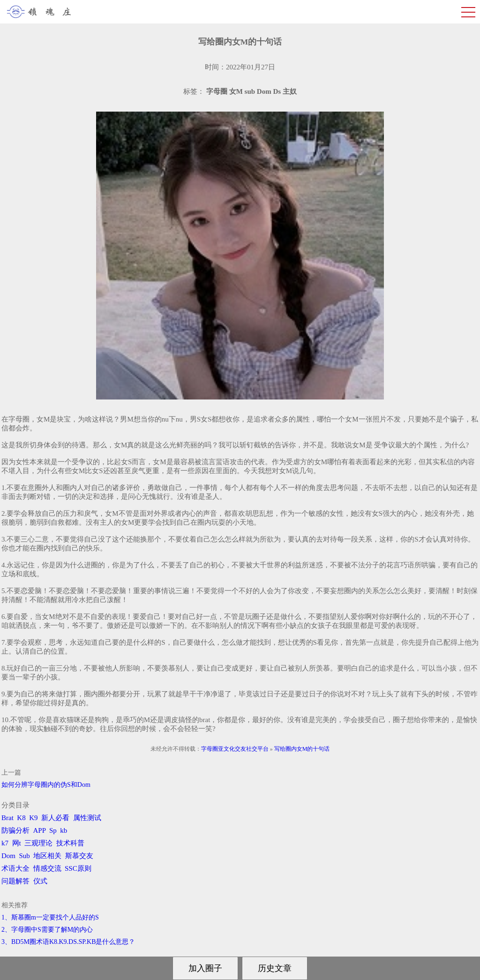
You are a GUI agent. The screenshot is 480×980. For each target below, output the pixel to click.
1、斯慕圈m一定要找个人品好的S (50, 917)
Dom (8, 856)
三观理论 (38, 843)
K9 (33, 818)
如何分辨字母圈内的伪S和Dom (46, 785)
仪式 (40, 881)
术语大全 (15, 868)
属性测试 (87, 818)
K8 (21, 818)
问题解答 (15, 881)
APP (40, 830)
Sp (53, 830)
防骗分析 (15, 830)
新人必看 (55, 818)
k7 (5, 843)
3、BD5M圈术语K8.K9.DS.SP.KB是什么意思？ (68, 942)
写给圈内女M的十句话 (302, 749)
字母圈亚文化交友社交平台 (235, 749)
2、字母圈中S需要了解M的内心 (47, 930)
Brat (7, 818)
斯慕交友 (79, 856)
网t (17, 843)
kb (64, 830)
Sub (25, 856)
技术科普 (70, 843)
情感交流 (47, 868)
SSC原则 (78, 868)
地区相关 (47, 856)
